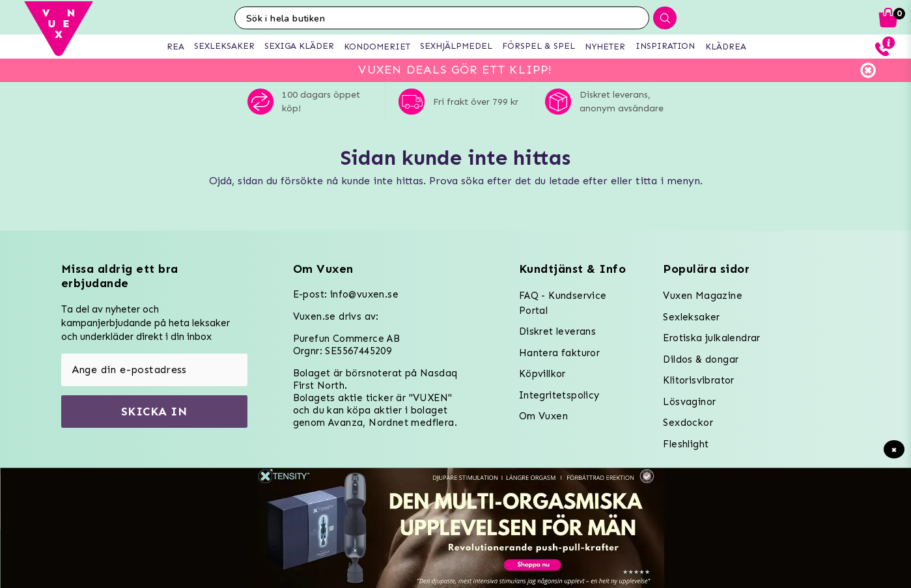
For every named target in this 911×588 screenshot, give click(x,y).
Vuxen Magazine (703, 296)
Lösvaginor (689, 402)
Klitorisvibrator (698, 380)
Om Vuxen (543, 416)
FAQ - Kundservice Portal (563, 303)
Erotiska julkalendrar (711, 338)
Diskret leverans (557, 331)
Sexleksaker (691, 317)
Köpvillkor (542, 374)
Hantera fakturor (559, 353)
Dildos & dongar (701, 359)
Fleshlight (686, 444)
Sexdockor (688, 423)
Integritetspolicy (559, 395)
